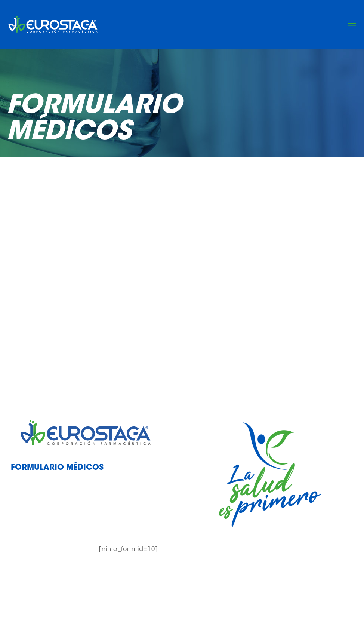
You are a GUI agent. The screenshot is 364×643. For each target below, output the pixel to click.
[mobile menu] (352, 24)
